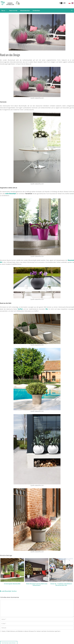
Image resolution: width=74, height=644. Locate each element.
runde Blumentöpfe (6, 591)
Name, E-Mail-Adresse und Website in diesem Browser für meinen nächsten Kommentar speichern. (31, 631)
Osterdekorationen (36, 10)
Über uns (5, 10)
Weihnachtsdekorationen (25, 10)
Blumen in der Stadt (13, 10)
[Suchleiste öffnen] (72, 10)
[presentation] (11, 637)
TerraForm (14, 591)
